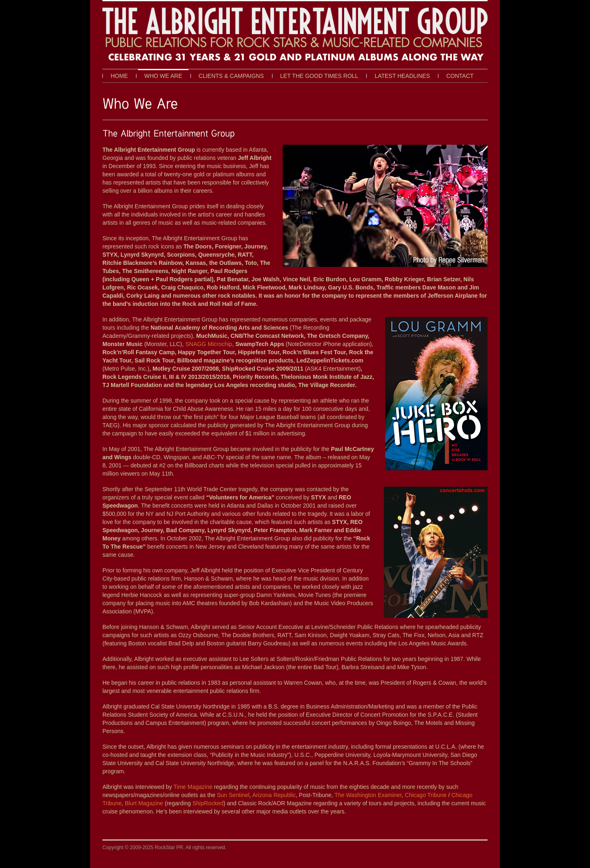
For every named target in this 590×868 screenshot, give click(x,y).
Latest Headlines (402, 76)
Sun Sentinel (233, 795)
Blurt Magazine (144, 803)
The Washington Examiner (368, 795)
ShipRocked (208, 803)
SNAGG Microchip (209, 344)
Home (119, 76)
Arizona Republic (274, 795)
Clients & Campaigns (231, 76)
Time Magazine (193, 787)
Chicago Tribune (426, 795)
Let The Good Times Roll (319, 76)
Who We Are (163, 76)
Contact (460, 76)
